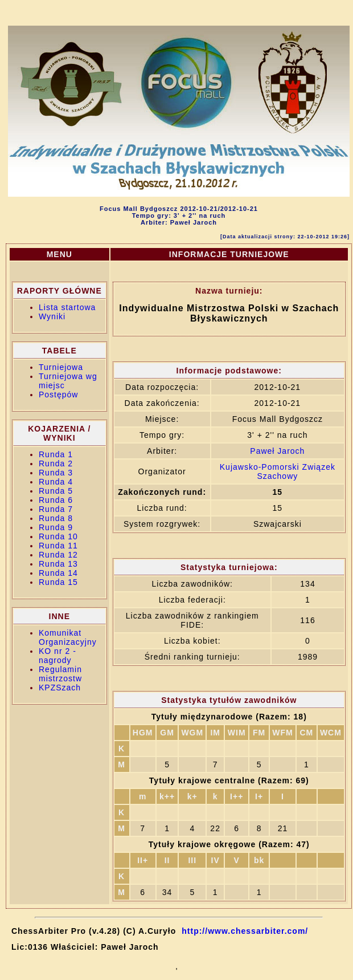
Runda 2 (56, 463)
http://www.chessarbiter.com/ (245, 931)
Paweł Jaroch (277, 451)
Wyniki (52, 316)
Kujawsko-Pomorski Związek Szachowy (278, 471)
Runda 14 (58, 573)
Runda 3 (56, 473)
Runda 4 (56, 482)
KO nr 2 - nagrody (58, 656)
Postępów (58, 395)
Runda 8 (56, 518)
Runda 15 (58, 582)
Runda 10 (58, 536)
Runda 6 (56, 500)
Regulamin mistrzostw (60, 674)
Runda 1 (56, 454)
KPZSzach (60, 688)
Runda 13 (58, 564)
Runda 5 (56, 491)
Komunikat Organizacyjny (68, 637)
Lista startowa (67, 307)
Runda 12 (58, 555)
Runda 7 (56, 509)
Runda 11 (58, 546)
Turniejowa (61, 367)
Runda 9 (56, 527)
